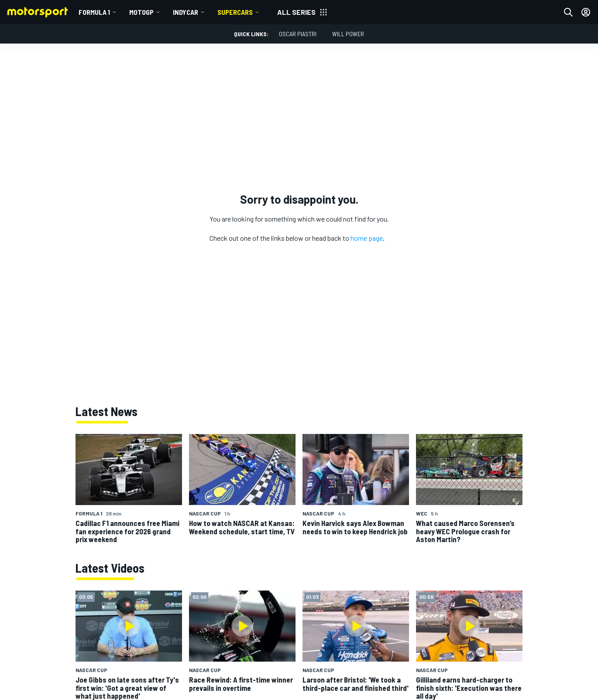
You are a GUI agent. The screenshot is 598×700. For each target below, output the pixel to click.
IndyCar (186, 12)
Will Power (348, 34)
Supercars (235, 12)
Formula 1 (94, 12)
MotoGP (141, 12)
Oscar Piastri (298, 34)
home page (367, 238)
